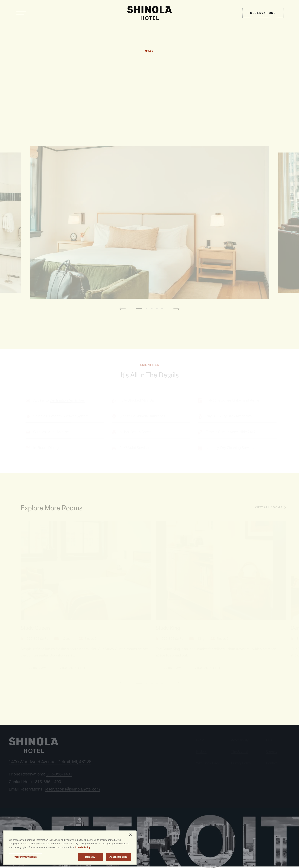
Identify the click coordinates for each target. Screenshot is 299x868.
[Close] (130, 835)
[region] (70, 848)
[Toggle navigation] (21, 13)
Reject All (90, 857)
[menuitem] (263, 13)
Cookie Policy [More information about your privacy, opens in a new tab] (83, 847)
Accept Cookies (119, 857)
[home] (150, 13)
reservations (263, 13)
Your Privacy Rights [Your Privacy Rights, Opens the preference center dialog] (25, 857)
